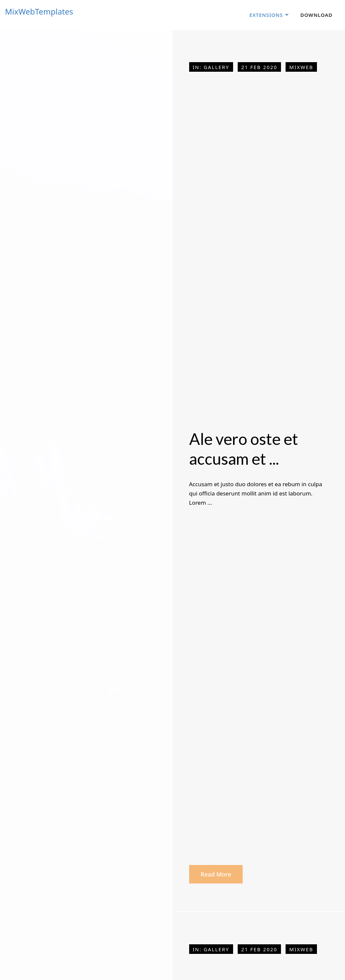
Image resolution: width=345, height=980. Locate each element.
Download (316, 15)
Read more (216, 874)
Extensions (266, 15)
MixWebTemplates (39, 12)
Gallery (217, 67)
